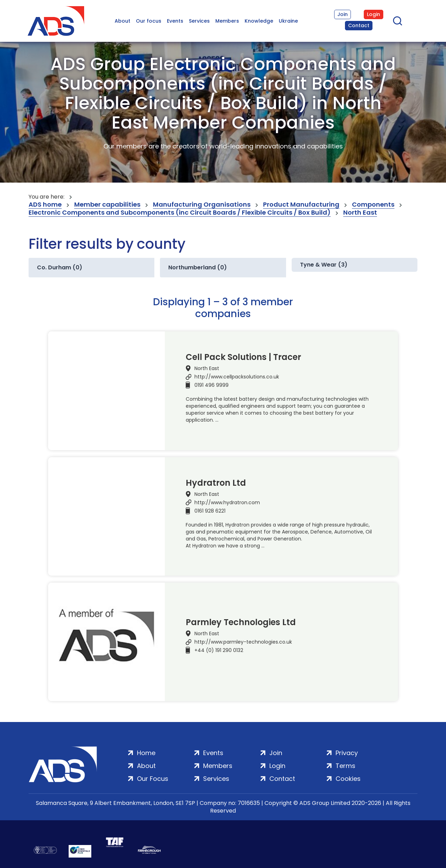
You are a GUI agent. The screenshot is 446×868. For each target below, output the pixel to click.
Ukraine (288, 21)
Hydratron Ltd (216, 483)
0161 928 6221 (210, 511)
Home (146, 753)
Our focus (149, 21)
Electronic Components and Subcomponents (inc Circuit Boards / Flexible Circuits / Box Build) (180, 213)
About (122, 21)
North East (360, 213)
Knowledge (259, 21)
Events (175, 21)
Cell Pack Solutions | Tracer (243, 357)
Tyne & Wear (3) (324, 265)
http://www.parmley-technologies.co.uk (243, 642)
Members (227, 21)
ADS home (45, 205)
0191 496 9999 (212, 385)
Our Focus (153, 779)
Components (373, 205)
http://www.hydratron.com (227, 502)
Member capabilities (107, 205)
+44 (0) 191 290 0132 (219, 650)
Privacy (347, 753)
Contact (359, 25)
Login (374, 14)
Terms (345, 766)
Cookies (348, 779)
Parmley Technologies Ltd (241, 622)
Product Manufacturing (301, 205)
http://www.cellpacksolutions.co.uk (237, 377)
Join (343, 14)
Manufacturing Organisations (202, 205)
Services (199, 21)
